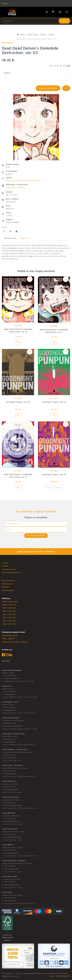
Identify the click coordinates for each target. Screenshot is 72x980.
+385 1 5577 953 (9, 624)
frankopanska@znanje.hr (13, 805)
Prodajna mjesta (9, 569)
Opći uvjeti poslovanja (11, 572)
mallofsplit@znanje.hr (12, 885)
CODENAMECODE (63, 976)
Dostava (5, 587)
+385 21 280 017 (10, 882)
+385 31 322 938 (10, 834)
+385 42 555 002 (10, 755)
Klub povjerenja (8, 580)
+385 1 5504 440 (9, 608)
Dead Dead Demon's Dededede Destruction (23, 180)
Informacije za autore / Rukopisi (15, 642)
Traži (64, 21)
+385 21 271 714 (9, 739)
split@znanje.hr (10, 742)
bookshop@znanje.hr (12, 678)
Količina (7, 73)
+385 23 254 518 (9, 614)
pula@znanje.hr (10, 694)
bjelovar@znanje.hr (11, 853)
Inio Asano (18, 325)
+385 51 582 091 (9, 611)
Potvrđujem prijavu (36, 536)
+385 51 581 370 (9, 787)
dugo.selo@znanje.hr (12, 869)
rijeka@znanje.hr (10, 710)
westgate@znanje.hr (12, 821)
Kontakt (5, 566)
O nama (5, 563)
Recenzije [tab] (25, 238)
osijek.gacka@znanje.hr (13, 837)
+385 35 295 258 (9, 618)
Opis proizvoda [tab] (10, 238)
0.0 (60, 66)
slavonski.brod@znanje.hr (14, 726)
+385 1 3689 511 (9, 639)
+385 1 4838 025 (10, 866)
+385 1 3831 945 (9, 898)
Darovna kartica (8, 590)
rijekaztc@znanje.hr (11, 789)
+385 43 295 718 (9, 605)
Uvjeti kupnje (7, 584)
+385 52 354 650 (9, 621)
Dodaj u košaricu (48, 88)
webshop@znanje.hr (10, 601)
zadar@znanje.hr (10, 774)
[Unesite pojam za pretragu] (36, 21)
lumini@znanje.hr (11, 758)
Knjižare (5, 3)
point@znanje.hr (10, 901)
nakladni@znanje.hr (10, 635)
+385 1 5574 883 (10, 803)
